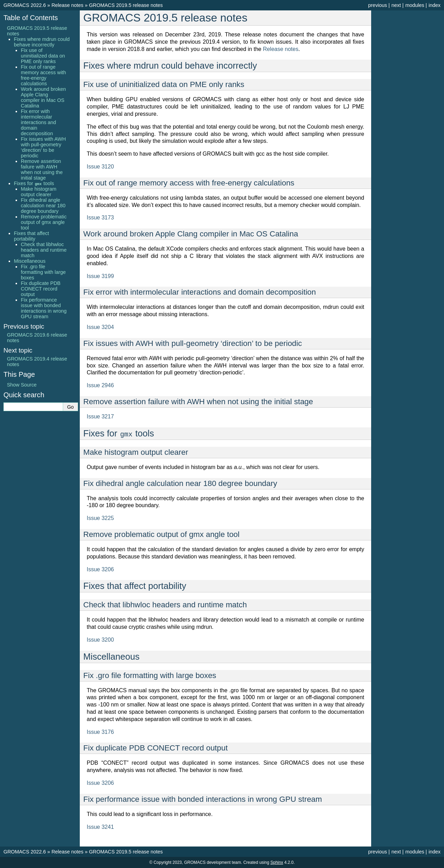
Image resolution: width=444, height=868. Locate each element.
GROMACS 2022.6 (25, 5)
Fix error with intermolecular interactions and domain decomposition (39, 122)
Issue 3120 (100, 167)
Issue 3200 (100, 640)
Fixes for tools (34, 183)
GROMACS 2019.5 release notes (126, 5)
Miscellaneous (30, 261)
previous (377, 5)
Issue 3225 (100, 518)
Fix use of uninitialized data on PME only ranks (43, 56)
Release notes (67, 5)
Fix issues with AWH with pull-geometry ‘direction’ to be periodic (43, 147)
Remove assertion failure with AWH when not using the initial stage (42, 170)
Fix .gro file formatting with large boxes (43, 272)
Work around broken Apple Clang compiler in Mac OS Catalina (43, 97)
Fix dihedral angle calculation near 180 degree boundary (43, 206)
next (396, 5)
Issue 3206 (100, 569)
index (435, 5)
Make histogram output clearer (39, 192)
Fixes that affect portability (31, 236)
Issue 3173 (100, 218)
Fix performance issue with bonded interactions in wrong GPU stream (44, 308)
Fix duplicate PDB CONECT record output (41, 289)
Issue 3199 (100, 276)
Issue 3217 (100, 416)
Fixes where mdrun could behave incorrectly (42, 42)
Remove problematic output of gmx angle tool (44, 222)
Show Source (22, 385)
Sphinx (277, 862)
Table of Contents (31, 18)
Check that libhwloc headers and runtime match (44, 250)
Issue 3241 (100, 827)
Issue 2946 (100, 385)
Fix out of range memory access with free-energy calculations (43, 75)
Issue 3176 (100, 732)
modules (415, 5)
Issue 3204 (100, 327)
